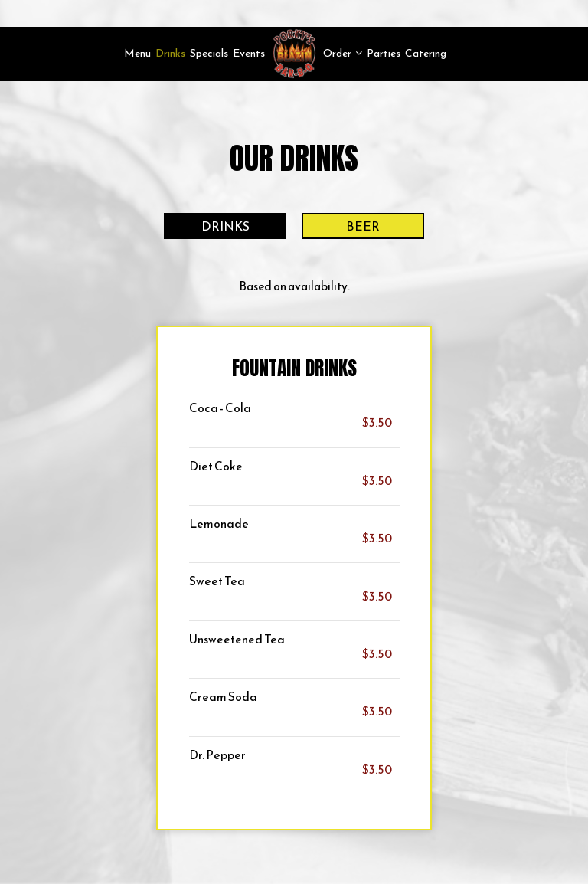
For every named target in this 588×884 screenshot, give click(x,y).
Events (249, 54)
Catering (426, 54)
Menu (137, 54)
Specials (209, 54)
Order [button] (343, 54)
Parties (384, 54)
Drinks (170, 54)
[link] (294, 54)
